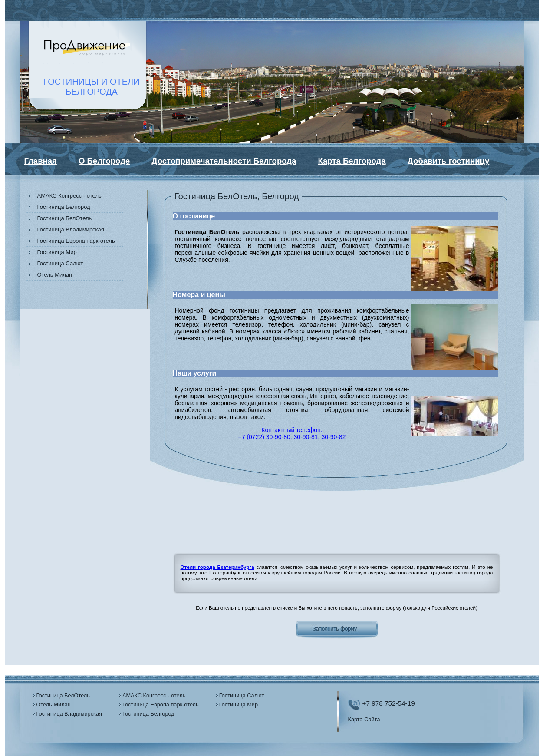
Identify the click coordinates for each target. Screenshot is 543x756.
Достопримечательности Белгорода (224, 161)
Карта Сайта (364, 719)
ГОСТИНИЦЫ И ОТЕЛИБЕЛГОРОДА (92, 87)
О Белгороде (104, 161)
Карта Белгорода (352, 161)
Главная (41, 161)
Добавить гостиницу (449, 161)
